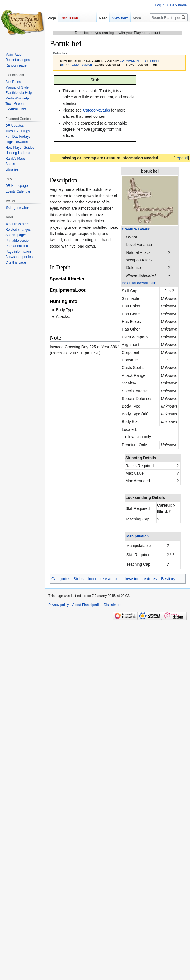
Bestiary (168, 579)
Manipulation (138, 536)
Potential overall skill (138, 283)
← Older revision (80, 64)
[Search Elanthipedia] (169, 29)
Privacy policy (59, 605)
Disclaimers (113, 605)
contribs (154, 61)
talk (143, 61)
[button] (181, 158)
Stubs (79, 579)
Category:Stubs (97, 110)
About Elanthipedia (86, 605)
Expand (181, 158)
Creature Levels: (136, 229)
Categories (61, 579)
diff (63, 64)
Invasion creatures (141, 579)
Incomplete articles (104, 579)
